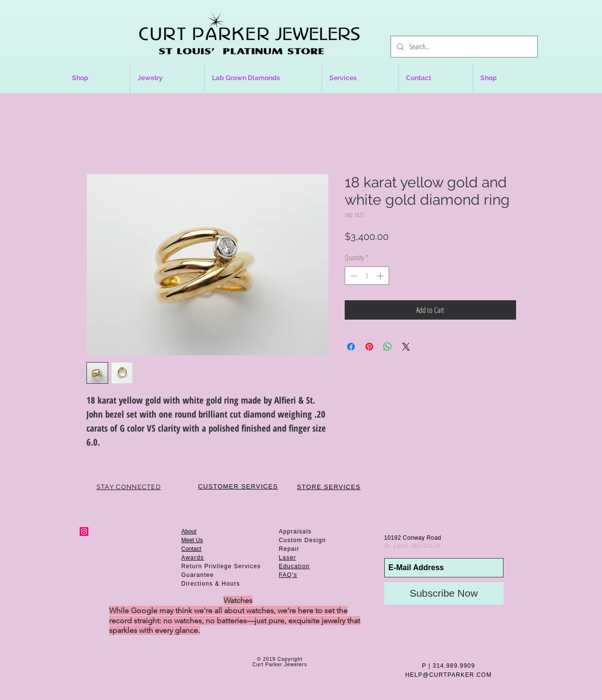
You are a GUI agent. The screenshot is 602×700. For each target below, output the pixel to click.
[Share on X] (406, 347)
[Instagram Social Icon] (84, 532)
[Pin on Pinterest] (369, 347)
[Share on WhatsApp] (388, 347)
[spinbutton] (367, 276)
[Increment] (381, 276)
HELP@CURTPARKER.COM (448, 675)
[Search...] (463, 47)
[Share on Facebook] (351, 347)
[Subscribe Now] (444, 593)
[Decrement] (353, 276)
